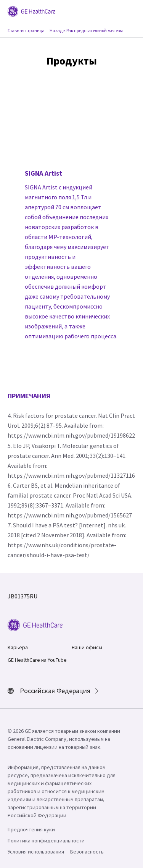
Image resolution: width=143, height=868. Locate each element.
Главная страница (26, 30)
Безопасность (87, 852)
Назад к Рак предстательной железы (86, 30)
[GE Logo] (31, 11)
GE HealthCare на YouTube (37, 660)
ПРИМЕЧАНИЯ (29, 396)
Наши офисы (87, 647)
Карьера (18, 647)
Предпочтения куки (31, 829)
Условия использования (36, 852)
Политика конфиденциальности (46, 841)
